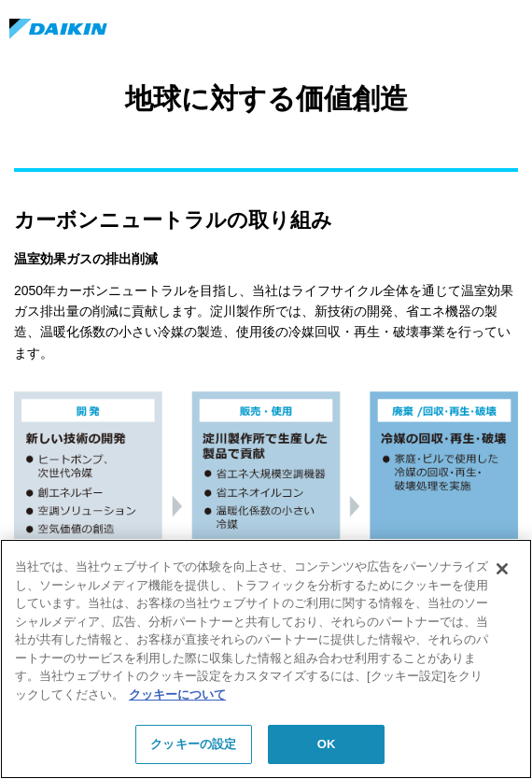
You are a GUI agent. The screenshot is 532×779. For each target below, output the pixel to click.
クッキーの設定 (193, 744)
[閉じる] (502, 569)
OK (327, 744)
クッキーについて (177, 694)
